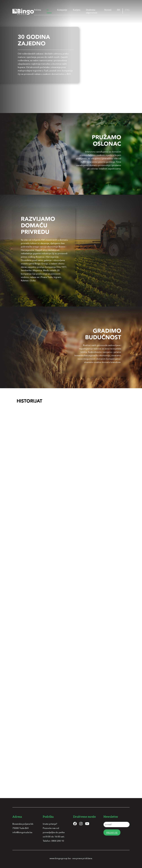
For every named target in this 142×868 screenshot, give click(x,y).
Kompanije (62, 10)
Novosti (108, 10)
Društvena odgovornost (92, 11)
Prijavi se (112, 833)
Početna (37, 10)
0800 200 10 (58, 841)
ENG (127, 10)
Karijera (77, 10)
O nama (49, 11)
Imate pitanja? (50, 824)
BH (119, 10)
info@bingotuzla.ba (22, 832)
